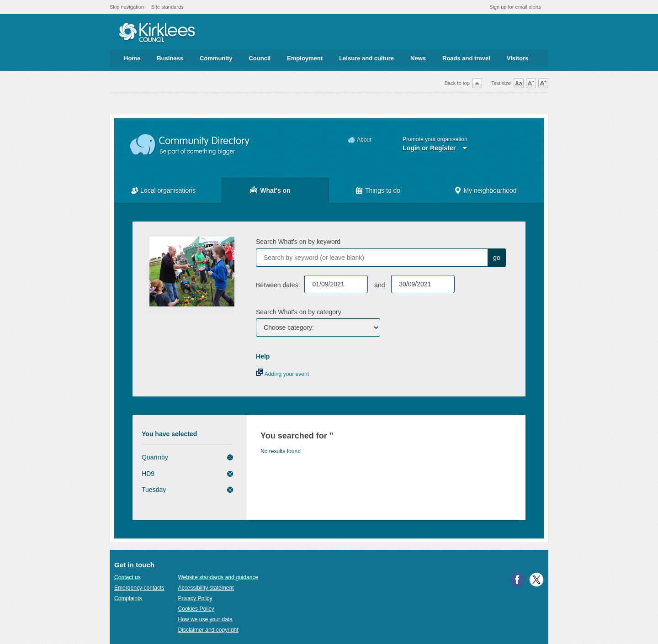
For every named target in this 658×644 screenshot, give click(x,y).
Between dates (277, 285)
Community (216, 58)
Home (132, 58)
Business (170, 58)
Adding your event (282, 374)
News (418, 58)
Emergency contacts (139, 588)
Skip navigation (127, 7)
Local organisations (168, 190)
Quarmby (155, 457)
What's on (275, 190)
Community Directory (190, 145)
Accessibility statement (206, 588)
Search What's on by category (299, 312)
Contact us (127, 577)
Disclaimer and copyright (208, 630)
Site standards (167, 7)
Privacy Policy (195, 598)
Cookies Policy (196, 609)
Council (260, 58)
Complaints (128, 598)
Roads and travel (466, 58)
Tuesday (154, 490)
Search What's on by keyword (298, 242)
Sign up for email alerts (515, 7)
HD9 (148, 474)
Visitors (517, 58)
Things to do (383, 190)
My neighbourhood (490, 190)
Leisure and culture (366, 58)
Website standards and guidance (218, 577)
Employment (305, 58)
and (379, 285)
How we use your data (205, 619)
